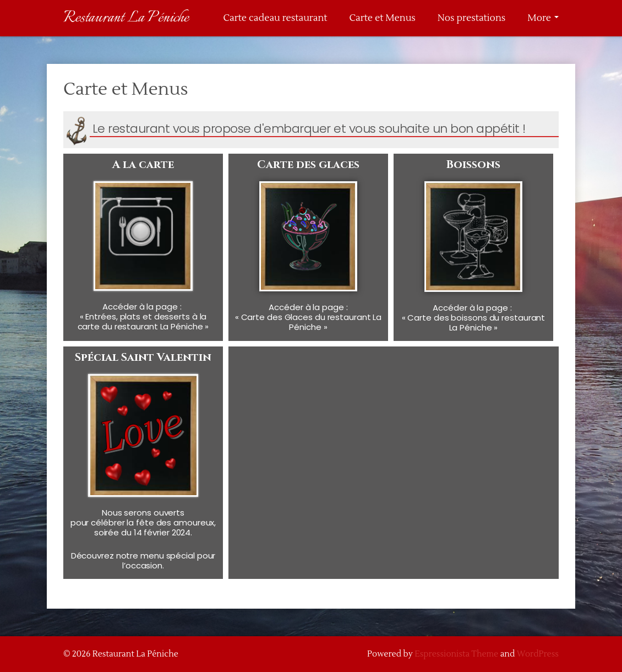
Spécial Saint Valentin (143, 357)
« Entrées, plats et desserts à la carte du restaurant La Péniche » (143, 321)
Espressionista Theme (456, 654)
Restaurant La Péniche (126, 18)
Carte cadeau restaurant (275, 18)
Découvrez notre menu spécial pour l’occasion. (143, 560)
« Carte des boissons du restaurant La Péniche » (474, 323)
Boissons (473, 164)
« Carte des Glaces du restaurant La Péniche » (309, 322)
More (543, 18)
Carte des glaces (308, 164)
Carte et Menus (382, 18)
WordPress (538, 654)
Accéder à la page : (143, 307)
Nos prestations (471, 18)
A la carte (143, 164)
